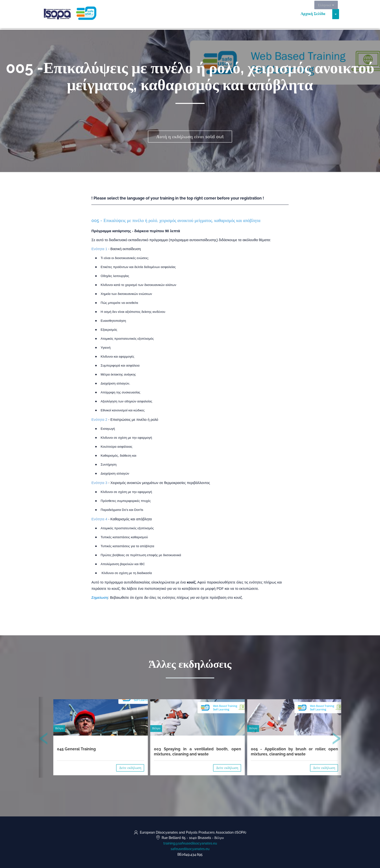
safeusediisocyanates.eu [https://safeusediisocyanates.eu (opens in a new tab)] (190, 849)
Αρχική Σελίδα (313, 14)
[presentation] (44, 739)
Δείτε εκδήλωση (130, 768)
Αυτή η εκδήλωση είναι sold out (190, 137)
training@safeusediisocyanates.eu (190, 843)
